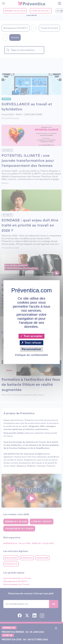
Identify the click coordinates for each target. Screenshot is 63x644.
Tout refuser (32, 343)
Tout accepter (32, 336)
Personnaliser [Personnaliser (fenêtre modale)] (31, 349)
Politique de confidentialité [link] (32, 355)
